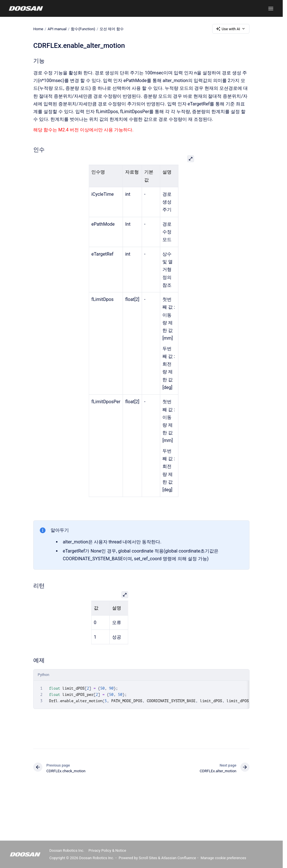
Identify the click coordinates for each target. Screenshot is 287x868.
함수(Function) (83, 29)
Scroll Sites (148, 858)
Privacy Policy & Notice (107, 850)
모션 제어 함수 (112, 29)
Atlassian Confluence (179, 858)
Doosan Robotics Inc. (67, 850)
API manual (57, 29)
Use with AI (231, 29)
